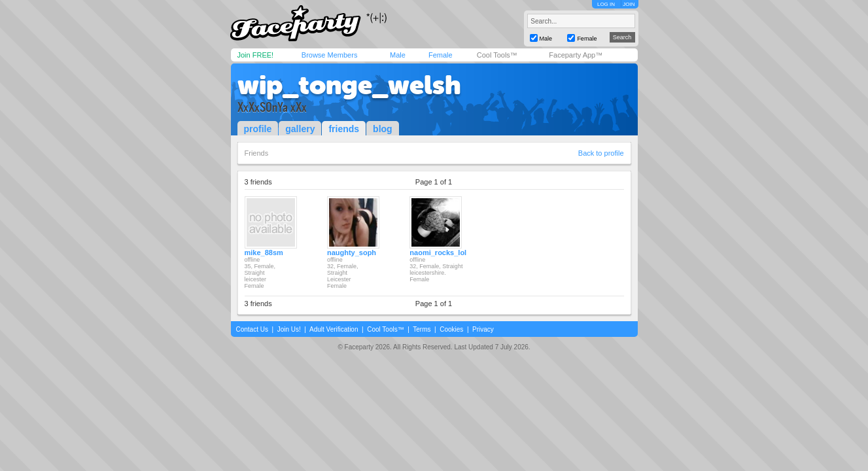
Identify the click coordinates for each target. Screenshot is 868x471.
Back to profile (601, 153)
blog (383, 129)
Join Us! (289, 329)
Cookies (451, 329)
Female (441, 55)
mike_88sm (264, 253)
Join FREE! (256, 55)
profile (258, 129)
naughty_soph (352, 253)
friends (344, 129)
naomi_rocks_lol (438, 253)
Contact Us (252, 329)
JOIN (629, 4)
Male (398, 55)
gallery (300, 129)
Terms (422, 329)
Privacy (483, 329)
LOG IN (606, 4)
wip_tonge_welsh (349, 85)
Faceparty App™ (576, 55)
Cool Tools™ (497, 55)
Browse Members (330, 55)
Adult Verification (334, 329)
